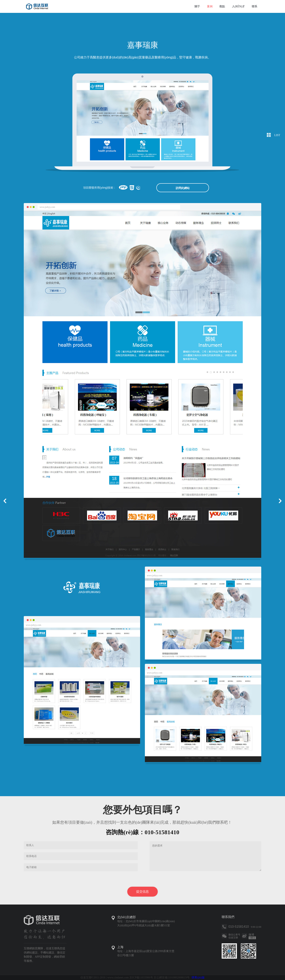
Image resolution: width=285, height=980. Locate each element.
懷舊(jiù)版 (198, 978)
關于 (197, 6)
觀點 (222, 6)
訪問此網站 (183, 188)
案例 (210, 6)
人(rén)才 (238, 6)
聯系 (255, 6)
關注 (252, 938)
